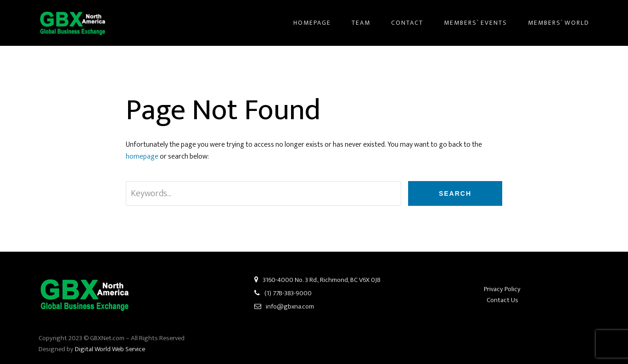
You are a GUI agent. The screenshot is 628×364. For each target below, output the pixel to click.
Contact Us (502, 300)
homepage (142, 157)
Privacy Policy (502, 289)
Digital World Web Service (110, 349)
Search (455, 193)
